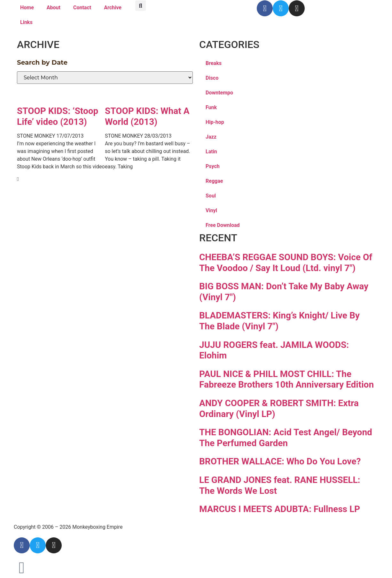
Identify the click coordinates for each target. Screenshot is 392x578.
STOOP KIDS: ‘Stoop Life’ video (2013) (58, 116)
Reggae (214, 181)
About (54, 8)
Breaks (214, 63)
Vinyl (211, 210)
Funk (211, 107)
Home (27, 8)
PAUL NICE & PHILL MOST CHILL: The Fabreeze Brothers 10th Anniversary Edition (286, 379)
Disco (212, 78)
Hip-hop (215, 122)
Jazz (211, 137)
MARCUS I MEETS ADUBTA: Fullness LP (280, 509)
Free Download (223, 225)
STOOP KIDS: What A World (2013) (147, 116)
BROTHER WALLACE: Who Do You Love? (280, 461)
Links (26, 22)
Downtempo (219, 93)
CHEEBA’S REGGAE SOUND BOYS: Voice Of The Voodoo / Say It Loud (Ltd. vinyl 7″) (286, 263)
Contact (82, 8)
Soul (211, 196)
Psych (213, 166)
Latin (211, 152)
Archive (113, 8)
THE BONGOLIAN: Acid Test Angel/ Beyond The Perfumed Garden (286, 438)
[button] (141, 6)
